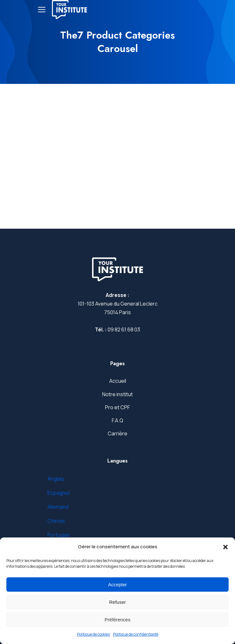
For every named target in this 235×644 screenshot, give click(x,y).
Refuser (118, 602)
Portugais (59, 535)
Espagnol (58, 493)
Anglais (56, 479)
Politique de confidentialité (136, 634)
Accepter (117, 585)
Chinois (56, 521)
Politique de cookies (93, 634)
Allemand (58, 507)
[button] (225, 547)
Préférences (118, 620)
